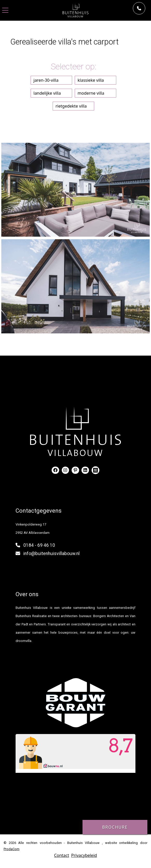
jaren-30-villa (46, 80)
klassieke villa (91, 80)
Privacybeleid (84, 855)
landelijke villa (47, 93)
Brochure (115, 827)
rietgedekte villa (71, 106)
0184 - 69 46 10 (39, 545)
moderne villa (91, 93)
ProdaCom (12, 849)
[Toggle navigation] (5, 10)
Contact (61, 855)
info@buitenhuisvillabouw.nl (52, 553)
